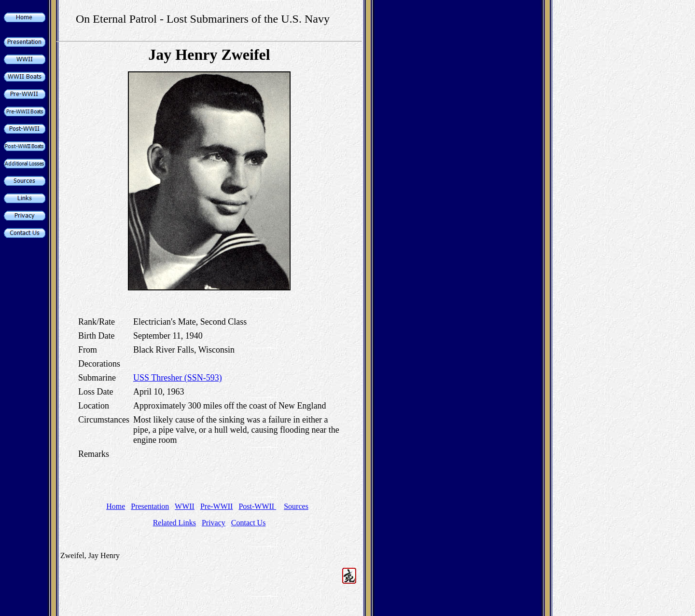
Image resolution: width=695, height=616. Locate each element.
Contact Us (249, 523)
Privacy (214, 523)
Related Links (174, 523)
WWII (185, 506)
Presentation (150, 506)
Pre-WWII (217, 506)
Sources (296, 506)
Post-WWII (257, 506)
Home (116, 506)
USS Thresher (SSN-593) (178, 378)
